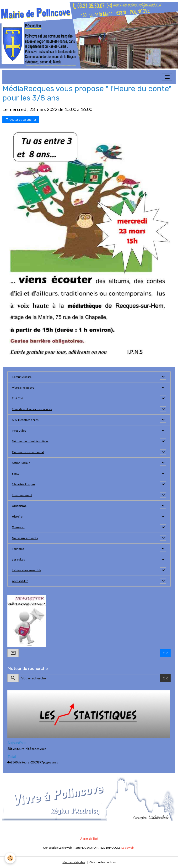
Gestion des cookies (102, 862)
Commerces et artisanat (28, 452)
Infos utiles (19, 431)
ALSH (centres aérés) (26, 420)
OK (165, 653)
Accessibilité (20, 581)
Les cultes (18, 559)
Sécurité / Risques (24, 484)
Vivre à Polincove (23, 388)
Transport (18, 527)
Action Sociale (21, 463)
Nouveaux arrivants (25, 538)
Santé (16, 474)
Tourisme (18, 549)
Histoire (17, 516)
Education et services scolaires (32, 409)
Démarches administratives (30, 441)
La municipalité (22, 377)
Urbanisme (19, 506)
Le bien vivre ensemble (27, 570)
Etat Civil (18, 398)
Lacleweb (127, 848)
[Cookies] (10, 858)
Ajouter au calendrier (21, 119)
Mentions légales (74, 862)
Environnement (22, 495)
